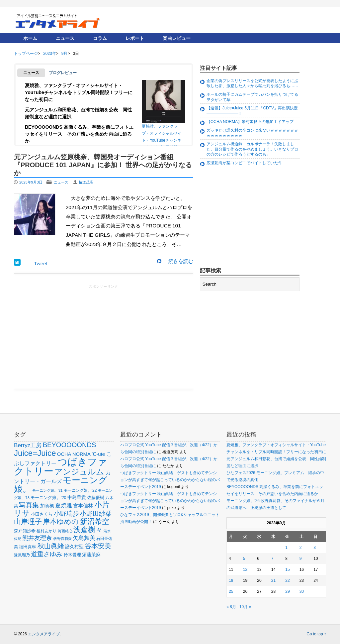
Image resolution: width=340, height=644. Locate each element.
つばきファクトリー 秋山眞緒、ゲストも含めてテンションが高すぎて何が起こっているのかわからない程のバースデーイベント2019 (170, 480)
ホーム (30, 38)
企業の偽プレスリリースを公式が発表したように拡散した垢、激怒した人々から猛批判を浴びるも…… (252, 83)
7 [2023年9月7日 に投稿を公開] (272, 559)
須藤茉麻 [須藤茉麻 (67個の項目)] (91, 555)
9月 (65, 54)
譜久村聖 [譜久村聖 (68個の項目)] (74, 547)
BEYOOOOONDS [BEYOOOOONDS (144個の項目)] (70, 445)
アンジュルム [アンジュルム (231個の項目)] (79, 472)
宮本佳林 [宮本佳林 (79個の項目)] (83, 506)
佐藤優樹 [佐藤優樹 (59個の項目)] (96, 498)
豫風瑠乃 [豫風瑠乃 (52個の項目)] (22, 555)
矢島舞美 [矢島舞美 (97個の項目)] (84, 538)
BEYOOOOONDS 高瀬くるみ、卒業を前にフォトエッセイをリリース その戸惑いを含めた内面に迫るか (79, 134)
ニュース (65, 38)
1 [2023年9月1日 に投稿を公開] (286, 548)
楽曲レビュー (177, 38)
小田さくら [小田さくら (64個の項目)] (42, 514)
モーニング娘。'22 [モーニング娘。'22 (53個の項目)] (80, 490)
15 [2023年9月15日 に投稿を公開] (287, 570)
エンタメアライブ (44, 634)
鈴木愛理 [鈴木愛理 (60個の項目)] (72, 555)
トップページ (26, 54)
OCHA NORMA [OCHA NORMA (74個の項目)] (74, 454)
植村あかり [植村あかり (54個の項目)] (46, 531)
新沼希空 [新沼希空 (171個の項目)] (95, 521)
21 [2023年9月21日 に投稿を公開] (273, 580)
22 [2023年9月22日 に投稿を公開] (287, 580)
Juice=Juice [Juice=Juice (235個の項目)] (35, 453)
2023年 (49, 54)
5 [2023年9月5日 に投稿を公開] (244, 559)
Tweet (41, 263)
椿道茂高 (86, 182)
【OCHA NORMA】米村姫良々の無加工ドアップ (250, 122)
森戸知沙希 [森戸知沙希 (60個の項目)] (25, 531)
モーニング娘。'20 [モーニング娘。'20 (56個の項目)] (48, 498)
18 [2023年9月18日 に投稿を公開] (231, 580)
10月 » (245, 607)
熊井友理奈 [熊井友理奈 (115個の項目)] (37, 538)
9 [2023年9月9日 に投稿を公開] (301, 559)
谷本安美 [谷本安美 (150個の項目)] (98, 546)
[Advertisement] (104, 336)
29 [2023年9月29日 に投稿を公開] (287, 591)
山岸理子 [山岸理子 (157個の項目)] (28, 521)
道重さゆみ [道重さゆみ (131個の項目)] (47, 554)
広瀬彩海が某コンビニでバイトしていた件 (244, 163)
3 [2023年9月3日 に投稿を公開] (315, 548)
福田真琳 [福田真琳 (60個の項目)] (28, 547)
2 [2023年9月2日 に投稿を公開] (301, 548)
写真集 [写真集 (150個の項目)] (29, 505)
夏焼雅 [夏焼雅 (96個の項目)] (64, 506)
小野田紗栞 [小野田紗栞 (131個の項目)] (96, 513)
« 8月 (231, 607)
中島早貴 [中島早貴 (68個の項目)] (77, 497)
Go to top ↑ (316, 634)
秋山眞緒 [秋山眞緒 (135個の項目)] (51, 546)
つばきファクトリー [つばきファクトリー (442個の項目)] (61, 466)
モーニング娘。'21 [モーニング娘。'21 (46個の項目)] (47, 490)
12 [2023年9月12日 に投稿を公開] (245, 570)
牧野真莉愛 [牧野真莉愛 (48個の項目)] (63, 539)
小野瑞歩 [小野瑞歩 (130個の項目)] (66, 513)
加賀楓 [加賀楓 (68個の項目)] (47, 506)
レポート (135, 38)
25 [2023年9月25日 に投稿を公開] (231, 591)
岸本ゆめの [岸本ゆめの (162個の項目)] (61, 521)
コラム (100, 38)
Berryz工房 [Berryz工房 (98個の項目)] (28, 445)
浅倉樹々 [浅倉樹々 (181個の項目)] (88, 530)
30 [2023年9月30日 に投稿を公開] (302, 591)
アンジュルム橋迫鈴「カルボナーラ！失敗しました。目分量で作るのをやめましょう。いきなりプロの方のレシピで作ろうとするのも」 (252, 149)
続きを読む (181, 261)
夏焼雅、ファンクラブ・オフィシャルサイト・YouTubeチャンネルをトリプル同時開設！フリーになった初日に (79, 92)
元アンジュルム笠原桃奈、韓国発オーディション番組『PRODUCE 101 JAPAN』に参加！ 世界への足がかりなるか (103, 165)
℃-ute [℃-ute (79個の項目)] (98, 454)
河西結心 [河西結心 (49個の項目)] (65, 531)
